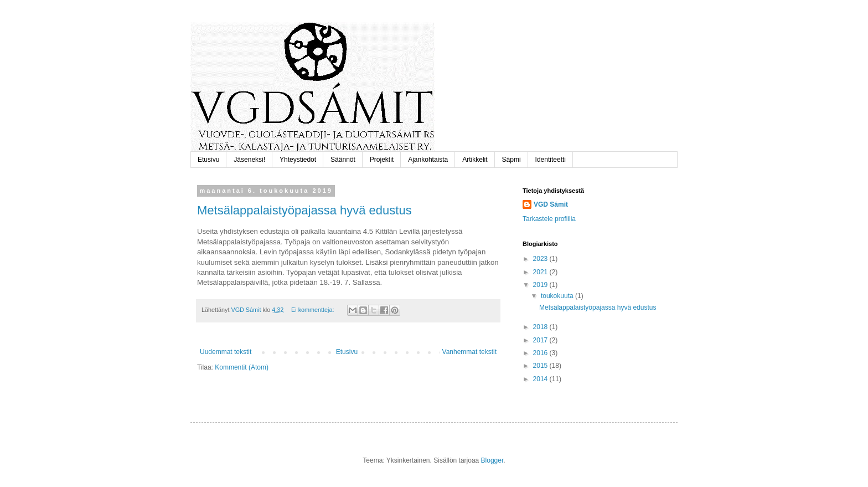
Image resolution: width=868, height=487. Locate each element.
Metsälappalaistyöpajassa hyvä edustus (304, 210)
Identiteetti (551, 160)
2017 (541, 340)
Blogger (492, 460)
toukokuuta (558, 296)
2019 (541, 285)
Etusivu (208, 160)
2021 (541, 272)
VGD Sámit (551, 204)
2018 (541, 327)
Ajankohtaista (428, 160)
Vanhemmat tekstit (469, 352)
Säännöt (343, 160)
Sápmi (512, 160)
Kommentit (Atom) (242, 367)
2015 (541, 366)
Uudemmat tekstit (226, 352)
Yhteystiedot (298, 160)
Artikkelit (475, 160)
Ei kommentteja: (313, 310)
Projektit (382, 160)
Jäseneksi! (249, 160)
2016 (541, 353)
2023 (541, 259)
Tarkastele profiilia (549, 219)
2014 (541, 379)
